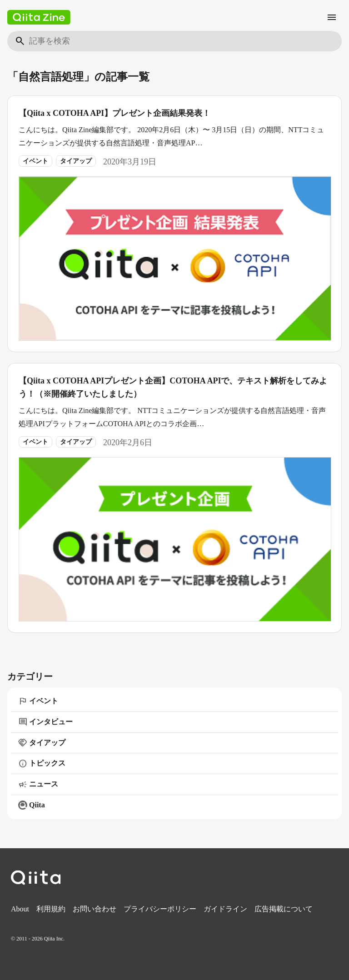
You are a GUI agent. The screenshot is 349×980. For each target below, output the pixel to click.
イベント (35, 161)
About (20, 909)
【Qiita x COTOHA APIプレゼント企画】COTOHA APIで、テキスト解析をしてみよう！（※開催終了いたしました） (173, 387)
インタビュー (45, 722)
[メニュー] (332, 17)
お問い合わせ (95, 909)
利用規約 (51, 909)
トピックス (42, 764)
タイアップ (76, 161)
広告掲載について (284, 909)
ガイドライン (225, 909)
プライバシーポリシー (160, 909)
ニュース (38, 785)
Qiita (32, 805)
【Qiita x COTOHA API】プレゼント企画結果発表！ (115, 113)
